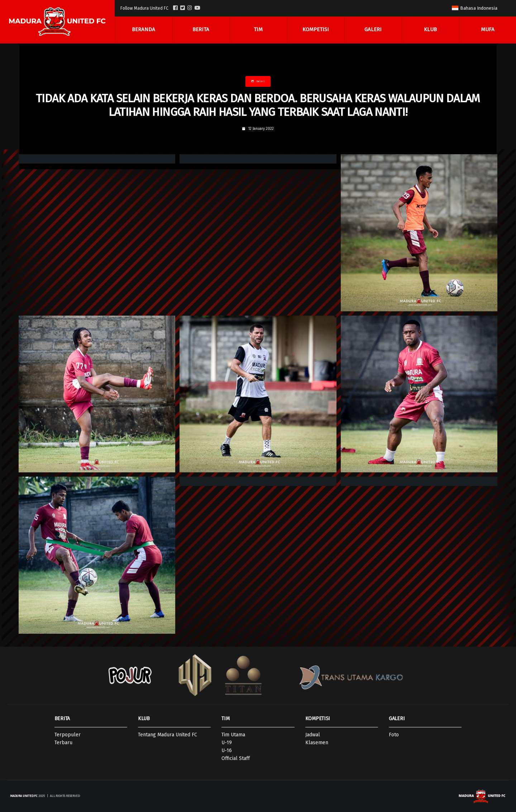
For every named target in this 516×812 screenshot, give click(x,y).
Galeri (373, 30)
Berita (201, 30)
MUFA (488, 30)
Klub (430, 30)
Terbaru (63, 743)
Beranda (144, 30)
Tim (258, 30)
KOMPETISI (318, 719)
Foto (394, 735)
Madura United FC (24, 796)
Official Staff (236, 758)
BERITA (62, 719)
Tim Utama (233, 735)
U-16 (227, 750)
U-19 (227, 743)
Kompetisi (316, 30)
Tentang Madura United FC (168, 735)
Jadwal (313, 735)
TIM (225, 719)
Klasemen (317, 743)
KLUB (144, 719)
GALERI (397, 719)
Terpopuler (68, 735)
